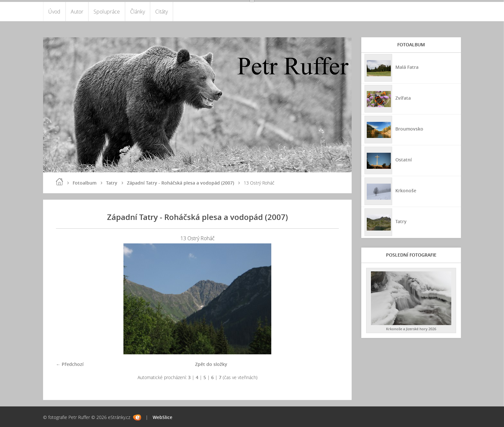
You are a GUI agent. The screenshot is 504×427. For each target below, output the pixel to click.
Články (138, 12)
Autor (77, 12)
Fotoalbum (85, 183)
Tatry (112, 183)
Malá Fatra (407, 67)
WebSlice (162, 417)
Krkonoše (406, 191)
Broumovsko (409, 129)
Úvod (54, 12)
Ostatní (404, 160)
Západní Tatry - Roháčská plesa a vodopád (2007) (180, 183)
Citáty (162, 12)
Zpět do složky (211, 364)
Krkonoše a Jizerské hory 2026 (411, 329)
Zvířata (403, 98)
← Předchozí (70, 364)
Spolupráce (107, 12)
